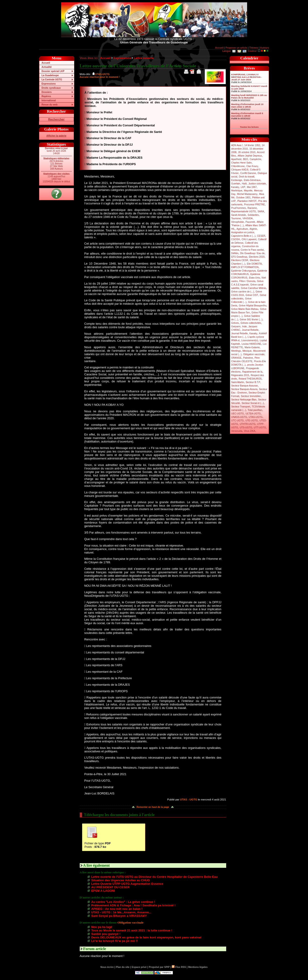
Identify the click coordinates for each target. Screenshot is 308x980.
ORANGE (236, 358)
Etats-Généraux (252, 180)
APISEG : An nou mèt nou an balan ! (117, 909)
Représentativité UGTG (244, 211)
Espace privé (139, 967)
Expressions (49, 84)
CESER (261, 236)
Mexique (247, 351)
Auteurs (265, 48)
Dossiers (47, 92)
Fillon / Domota (247, 281)
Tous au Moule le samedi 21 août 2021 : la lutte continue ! (132, 930)
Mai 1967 (252, 187)
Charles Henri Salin (242, 163)
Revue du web (50, 105)
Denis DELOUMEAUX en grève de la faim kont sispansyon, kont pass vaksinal (146, 937)
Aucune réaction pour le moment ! (100, 77)
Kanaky (235, 187)
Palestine (248, 358)
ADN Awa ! (237, 145)
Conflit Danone (248, 173)
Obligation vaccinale (254, 354)
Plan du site (123, 967)
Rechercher (56, 119)
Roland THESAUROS (250, 379)
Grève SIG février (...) (251, 320)
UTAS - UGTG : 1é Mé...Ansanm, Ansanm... (121, 912)
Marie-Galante (252, 347)
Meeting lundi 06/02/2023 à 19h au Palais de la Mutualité (249, 96)
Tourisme (236, 218)
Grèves (235, 323)
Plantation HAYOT (247, 201)
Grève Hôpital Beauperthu (253, 306)
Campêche (255, 159)
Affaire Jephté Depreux (250, 156)
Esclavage (237, 180)
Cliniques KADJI (240, 170)
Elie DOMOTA (254, 264)
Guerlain (236, 184)
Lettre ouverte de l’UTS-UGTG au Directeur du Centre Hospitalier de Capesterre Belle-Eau (154, 877)
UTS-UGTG (246, 428)
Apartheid (236, 159)
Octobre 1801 (243, 198)
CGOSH (236, 239)
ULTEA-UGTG (253, 414)
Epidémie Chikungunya (243, 271)
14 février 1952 (252, 145)
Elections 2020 (257, 257)
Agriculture (242, 229)
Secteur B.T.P (253, 382)
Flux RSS (179, 967)
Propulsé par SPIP (159, 967)
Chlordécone (238, 166)
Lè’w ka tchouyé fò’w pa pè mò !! (115, 941)
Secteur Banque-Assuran (245, 386)
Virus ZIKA (250, 431)
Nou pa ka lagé (102, 927)
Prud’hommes (239, 208)
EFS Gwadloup (239, 257)
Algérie (253, 229)
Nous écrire (107, 967)
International (49, 100)
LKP (243, 187)
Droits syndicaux (51, 88)
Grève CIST (252, 295)
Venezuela (237, 431)
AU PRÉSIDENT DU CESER (111, 887)
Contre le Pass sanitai (252, 250)
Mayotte (248, 191)
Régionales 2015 (240, 375)
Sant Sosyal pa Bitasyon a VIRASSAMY (119, 916)
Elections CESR (240, 260)
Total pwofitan (255, 410)
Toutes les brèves (249, 127)
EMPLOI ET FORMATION (245, 267)
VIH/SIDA (248, 218)
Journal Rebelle (250, 330)
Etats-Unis (254, 278)
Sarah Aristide (239, 215)
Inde (244, 326)
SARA (261, 211)
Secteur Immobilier (251, 396)
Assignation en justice (243, 232)
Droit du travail (247, 177)
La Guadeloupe (50, 75)
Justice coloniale (257, 184)
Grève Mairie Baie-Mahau (245, 309)
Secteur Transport (241, 407)
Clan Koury (252, 166)
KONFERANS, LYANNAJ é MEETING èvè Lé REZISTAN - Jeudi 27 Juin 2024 (247, 77)
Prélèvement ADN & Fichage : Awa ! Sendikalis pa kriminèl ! (133, 905)
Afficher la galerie (56, 136)
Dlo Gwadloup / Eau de (252, 253)
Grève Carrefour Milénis (253, 288)
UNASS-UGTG (239, 417)
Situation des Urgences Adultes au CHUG (121, 880)
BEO (245, 159)
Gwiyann (236, 326)
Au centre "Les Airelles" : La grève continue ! (123, 902)
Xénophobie (238, 222)
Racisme (252, 208)
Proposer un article (236, 48)
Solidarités (253, 215)
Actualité (47, 67)
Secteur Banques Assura (244, 389)
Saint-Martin (238, 382)
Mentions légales (198, 967)
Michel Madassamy (247, 194)
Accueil (219, 48)
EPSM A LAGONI (103, 891)
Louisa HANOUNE (251, 344)
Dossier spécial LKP (53, 71)
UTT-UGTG (260, 428)
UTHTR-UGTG (248, 424)
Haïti (244, 184)
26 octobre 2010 (247, 152)
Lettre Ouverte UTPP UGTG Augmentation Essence (127, 884)
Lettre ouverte (144, 58)
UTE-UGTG (252, 421)
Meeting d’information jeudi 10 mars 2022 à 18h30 (247, 105)
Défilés (235, 253)
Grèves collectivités (251, 323)
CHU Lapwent (249, 239)
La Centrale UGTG (52, 80)
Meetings (236, 351)
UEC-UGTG (238, 414)
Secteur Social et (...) (253, 403)
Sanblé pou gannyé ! (106, 934)
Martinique (237, 191)
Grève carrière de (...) (243, 292)
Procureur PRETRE (254, 205)
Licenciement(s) (250, 340)
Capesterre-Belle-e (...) (243, 236)
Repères (46, 96)
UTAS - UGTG (189, 800)
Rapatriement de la (252, 372)
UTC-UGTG (238, 421)
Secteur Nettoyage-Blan (244, 400)
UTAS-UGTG (256, 417)
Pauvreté (250, 222)
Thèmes (254, 48)
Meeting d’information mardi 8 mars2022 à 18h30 (247, 115)
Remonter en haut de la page (153, 807)
